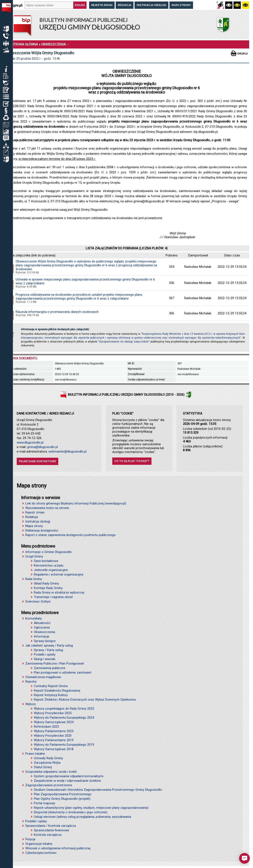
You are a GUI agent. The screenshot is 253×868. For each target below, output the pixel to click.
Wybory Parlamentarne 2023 (54, 731)
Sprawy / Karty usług (48, 650)
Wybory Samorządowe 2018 (54, 749)
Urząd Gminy (34, 556)
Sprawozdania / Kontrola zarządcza (51, 826)
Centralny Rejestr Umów (51, 686)
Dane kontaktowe (46, 561)
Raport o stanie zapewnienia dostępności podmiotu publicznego (70, 535)
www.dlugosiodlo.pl (30, 442)
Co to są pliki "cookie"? (132, 461)
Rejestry (31, 682)
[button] (244, 858)
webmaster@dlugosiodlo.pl (67, 451)
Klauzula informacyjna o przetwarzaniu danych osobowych (57, 312)
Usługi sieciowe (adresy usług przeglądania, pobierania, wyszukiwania (82, 817)
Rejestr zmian (102, 5)
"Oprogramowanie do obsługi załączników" (124, 342)
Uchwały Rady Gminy (48, 758)
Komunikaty (34, 618)
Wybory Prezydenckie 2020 (53, 736)
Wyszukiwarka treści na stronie (47, 508)
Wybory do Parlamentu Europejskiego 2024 (64, 718)
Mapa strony (181, 5)
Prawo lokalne (35, 754)
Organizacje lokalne (39, 844)
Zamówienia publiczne (50, 668)
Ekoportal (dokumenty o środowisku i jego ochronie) (71, 812)
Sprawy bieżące (45, 641)
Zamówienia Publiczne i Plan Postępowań (55, 663)
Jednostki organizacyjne (51, 570)
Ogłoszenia (42, 627)
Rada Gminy (34, 579)
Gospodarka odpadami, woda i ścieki (51, 772)
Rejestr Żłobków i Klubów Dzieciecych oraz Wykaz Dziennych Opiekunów (85, 700)
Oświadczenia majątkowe (43, 677)
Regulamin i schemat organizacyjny (59, 574)
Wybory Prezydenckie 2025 (53, 713)
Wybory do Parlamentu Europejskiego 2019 (64, 745)
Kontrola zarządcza (48, 835)
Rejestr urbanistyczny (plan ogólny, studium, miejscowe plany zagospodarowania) (91, 808)
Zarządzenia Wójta (47, 763)
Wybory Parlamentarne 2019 (54, 740)
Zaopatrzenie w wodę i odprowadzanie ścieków (67, 781)
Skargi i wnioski (45, 659)
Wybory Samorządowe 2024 (54, 722)
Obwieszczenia (44, 632)
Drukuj (243, 54)
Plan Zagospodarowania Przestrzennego (63, 794)
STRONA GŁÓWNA (25, 44)
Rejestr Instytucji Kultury (51, 695)
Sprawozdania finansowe (52, 830)
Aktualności (42, 623)
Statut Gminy (43, 767)
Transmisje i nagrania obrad (53, 597)
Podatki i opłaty (45, 654)
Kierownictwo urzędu (49, 565)
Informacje (42, 636)
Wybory (31, 704)
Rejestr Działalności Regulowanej (57, 691)
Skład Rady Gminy (46, 583)
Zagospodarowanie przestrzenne (49, 785)
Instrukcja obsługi (151, 5)
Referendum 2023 (46, 727)
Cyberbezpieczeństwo (41, 853)
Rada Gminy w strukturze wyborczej (59, 592)
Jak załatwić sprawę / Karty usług (49, 645)
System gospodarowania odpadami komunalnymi (69, 776)
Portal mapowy (44, 803)
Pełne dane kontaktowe (37, 461)
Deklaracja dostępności (42, 530)
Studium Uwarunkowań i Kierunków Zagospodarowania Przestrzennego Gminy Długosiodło (98, 790)
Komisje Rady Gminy (48, 588)
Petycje (30, 839)
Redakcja (125, 5)
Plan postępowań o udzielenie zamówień (63, 673)
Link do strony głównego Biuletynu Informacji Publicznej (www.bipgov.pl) (76, 503)
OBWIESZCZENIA (53, 44)
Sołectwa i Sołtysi (38, 601)
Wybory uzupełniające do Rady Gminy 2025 (64, 709)
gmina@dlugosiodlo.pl (42, 447)
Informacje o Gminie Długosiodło (49, 552)
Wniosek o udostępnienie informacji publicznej (58, 848)
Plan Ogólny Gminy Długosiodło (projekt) (62, 799)
